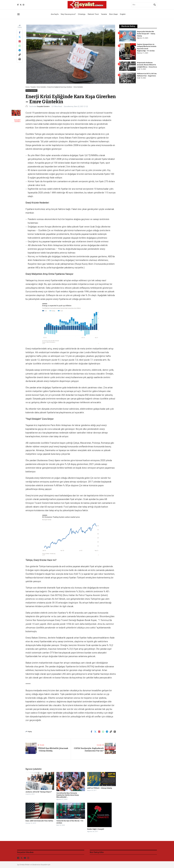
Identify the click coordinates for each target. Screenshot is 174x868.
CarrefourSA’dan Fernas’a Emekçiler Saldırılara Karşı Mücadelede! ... (68, 795)
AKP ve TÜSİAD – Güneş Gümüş (100, 788)
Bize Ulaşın (113, 14)
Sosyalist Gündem (43, 106)
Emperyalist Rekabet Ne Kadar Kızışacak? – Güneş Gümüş (146, 34)
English (123, 14)
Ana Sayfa (55, 14)
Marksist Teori (93, 14)
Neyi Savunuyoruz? (68, 14)
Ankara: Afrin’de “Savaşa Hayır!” (39, 792)
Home (27, 87)
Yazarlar (104, 14)
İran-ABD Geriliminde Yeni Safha (39, 821)
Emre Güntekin (42, 87)
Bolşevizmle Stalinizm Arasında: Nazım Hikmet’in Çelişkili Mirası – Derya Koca (147, 65)
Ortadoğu (82, 14)
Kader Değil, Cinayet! (96, 829)
